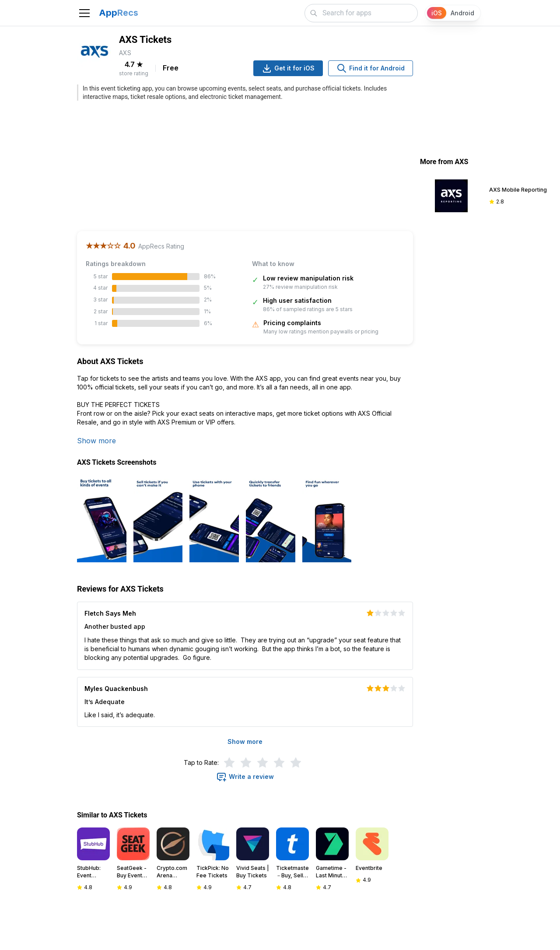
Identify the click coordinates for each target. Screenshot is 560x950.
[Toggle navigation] (84, 13)
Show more (96, 441)
